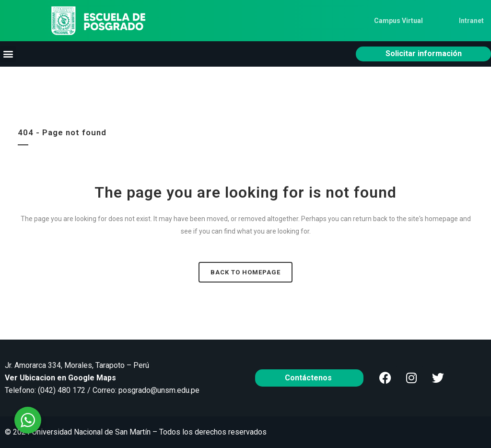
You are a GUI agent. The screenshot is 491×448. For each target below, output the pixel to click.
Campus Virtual (398, 21)
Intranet (471, 21)
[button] (8, 54)
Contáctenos (309, 378)
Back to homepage (245, 272)
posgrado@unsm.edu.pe (159, 390)
